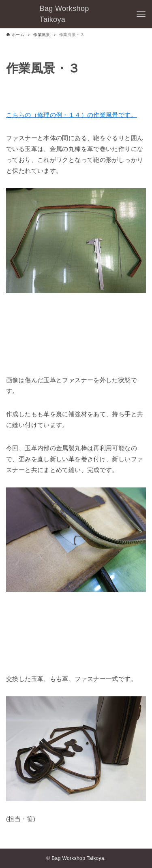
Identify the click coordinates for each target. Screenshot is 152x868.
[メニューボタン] (141, 14)
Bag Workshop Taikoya (64, 14)
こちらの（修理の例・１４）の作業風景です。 (72, 115)
